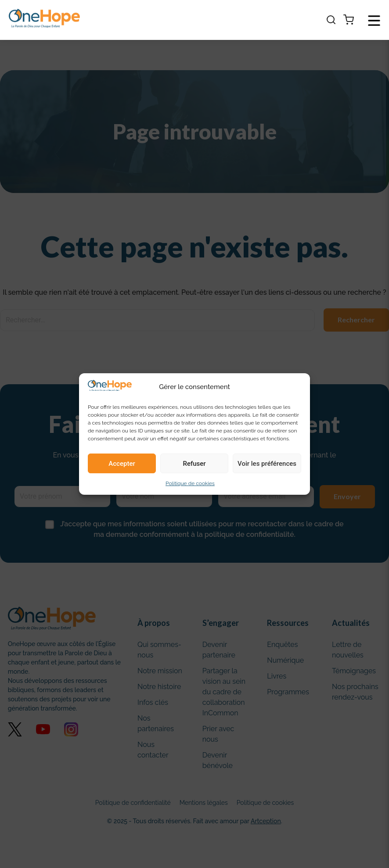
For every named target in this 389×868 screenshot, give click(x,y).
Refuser (194, 464)
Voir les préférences (267, 464)
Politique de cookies (190, 483)
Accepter (122, 464)
